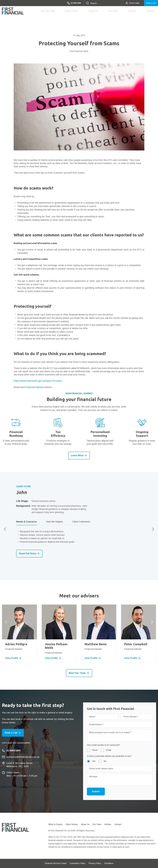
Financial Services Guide (56, 863)
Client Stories (89, 11)
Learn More (79, 456)
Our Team (123, 12)
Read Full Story (29, 554)
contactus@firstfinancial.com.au (23, 757)
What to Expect (56, 824)
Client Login (128, 3)
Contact (152, 11)
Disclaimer (109, 863)
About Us (107, 12)
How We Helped (54, 522)
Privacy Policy (95, 863)
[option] (79, 521)
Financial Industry (35, 387)
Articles (138, 11)
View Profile (13, 658)
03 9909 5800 (68, 3)
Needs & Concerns (26, 522)
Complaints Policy (78, 863)
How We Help (69, 12)
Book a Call (149, 3)
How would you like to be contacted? (103, 745)
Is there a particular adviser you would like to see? (109, 756)
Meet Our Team (79, 673)
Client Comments (81, 522)
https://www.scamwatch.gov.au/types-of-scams (38, 381)
